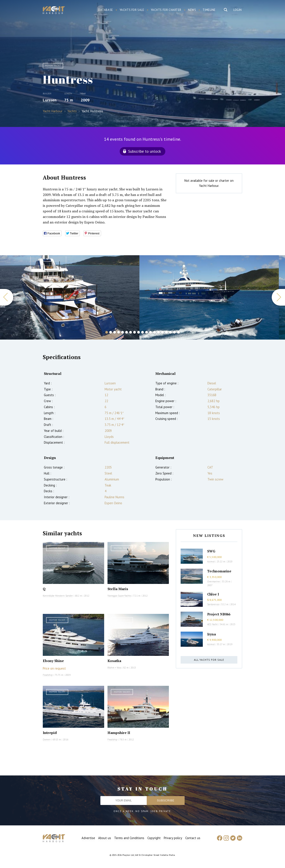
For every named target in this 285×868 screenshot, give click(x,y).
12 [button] (150, 332)
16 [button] (166, 332)
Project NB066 (219, 614)
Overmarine (214, 581)
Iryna (212, 634)
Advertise (88, 838)
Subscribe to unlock (144, 151)
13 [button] (154, 332)
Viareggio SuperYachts (119, 596)
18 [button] (174, 332)
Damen (47, 739)
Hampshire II (119, 733)
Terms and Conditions (129, 838)
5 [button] (123, 332)
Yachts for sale (132, 10)
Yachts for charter (166, 10)
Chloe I (213, 594)
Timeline (209, 10)
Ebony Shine (53, 661)
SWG (211, 551)
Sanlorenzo (213, 604)
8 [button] (135, 332)
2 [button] (111, 332)
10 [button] (142, 332)
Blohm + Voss (114, 668)
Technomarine (219, 571)
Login (238, 10)
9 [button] (139, 332)
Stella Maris (118, 589)
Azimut (211, 562)
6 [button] (127, 332)
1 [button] (107, 332)
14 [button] (158, 332)
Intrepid (50, 733)
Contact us (193, 838)
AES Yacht (212, 624)
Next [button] (278, 297)
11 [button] (146, 332)
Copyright (154, 838)
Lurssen (50, 100)
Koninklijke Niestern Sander (58, 596)
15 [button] (162, 332)
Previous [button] (7, 297)
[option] (209, 297)
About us (105, 838)
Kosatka (114, 661)
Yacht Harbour (54, 11)
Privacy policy (173, 838)
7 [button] (131, 332)
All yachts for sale (209, 660)
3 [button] (115, 332)
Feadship (48, 675)
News (192, 10)
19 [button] (178, 332)
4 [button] (119, 332)
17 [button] (170, 332)
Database (106, 10)
